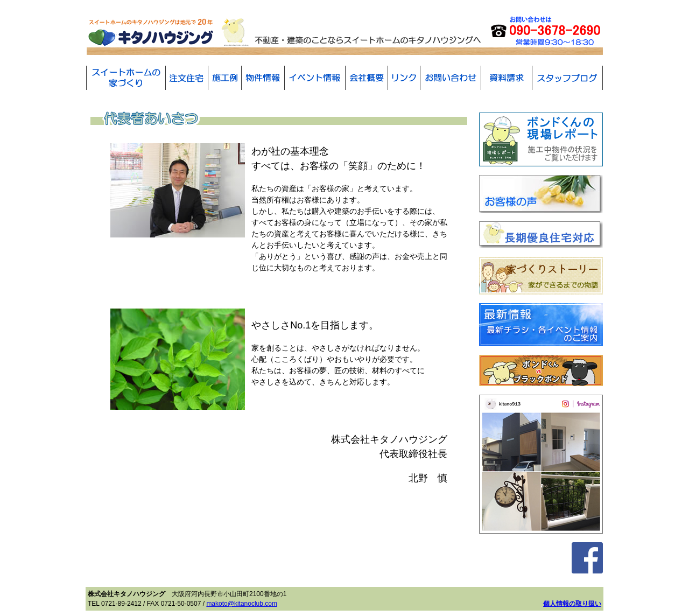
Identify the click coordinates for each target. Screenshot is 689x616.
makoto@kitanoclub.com (242, 604)
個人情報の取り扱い (572, 604)
